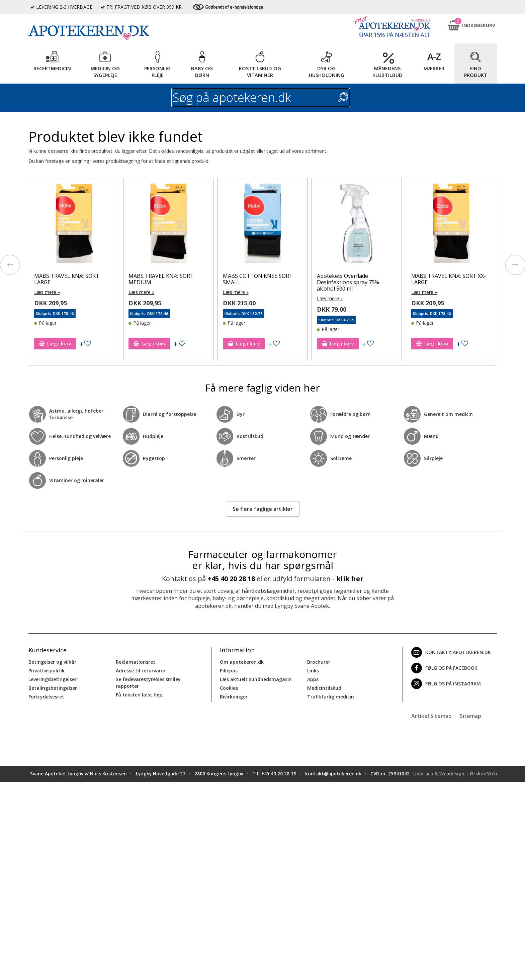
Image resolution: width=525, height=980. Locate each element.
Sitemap (470, 716)
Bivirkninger (234, 697)
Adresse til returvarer (141, 671)
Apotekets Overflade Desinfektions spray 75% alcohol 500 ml (348, 282)
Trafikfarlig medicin (331, 697)
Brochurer (319, 662)
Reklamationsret (136, 662)
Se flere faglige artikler (263, 509)
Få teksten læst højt (140, 695)
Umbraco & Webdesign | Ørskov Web (455, 774)
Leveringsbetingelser (53, 679)
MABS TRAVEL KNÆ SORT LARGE (67, 279)
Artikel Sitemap (431, 716)
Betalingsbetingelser (53, 688)
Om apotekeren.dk (242, 662)
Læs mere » (47, 292)
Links (313, 671)
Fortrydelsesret (46, 697)
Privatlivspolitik (47, 671)
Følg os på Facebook (444, 668)
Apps (313, 679)
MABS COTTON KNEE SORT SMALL (258, 279)
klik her (350, 579)
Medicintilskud (324, 688)
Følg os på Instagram (446, 684)
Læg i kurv (55, 344)
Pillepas (229, 671)
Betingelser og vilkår (52, 662)
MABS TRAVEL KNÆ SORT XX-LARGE (449, 279)
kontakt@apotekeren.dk (451, 652)
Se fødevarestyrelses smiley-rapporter (149, 683)
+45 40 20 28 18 (231, 579)
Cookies (229, 688)
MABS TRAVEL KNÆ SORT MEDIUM (161, 279)
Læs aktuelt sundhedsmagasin (256, 679)
